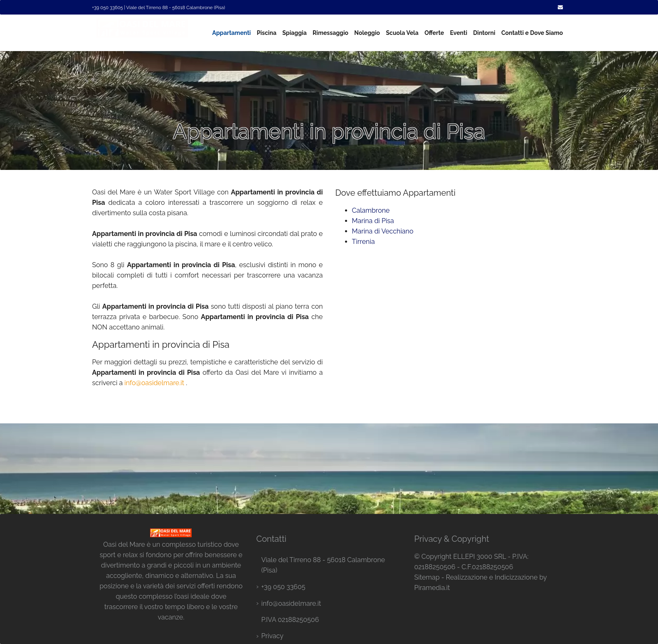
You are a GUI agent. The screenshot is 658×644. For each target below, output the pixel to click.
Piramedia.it (432, 588)
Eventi (458, 33)
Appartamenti (232, 33)
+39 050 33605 (283, 587)
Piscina (267, 33)
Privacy (272, 636)
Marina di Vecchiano (383, 231)
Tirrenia (364, 242)
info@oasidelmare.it (154, 383)
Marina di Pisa (373, 221)
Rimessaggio (330, 33)
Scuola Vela (402, 33)
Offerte (434, 33)
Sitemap (427, 577)
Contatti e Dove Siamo (532, 33)
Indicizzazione (516, 577)
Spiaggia (294, 33)
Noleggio (367, 33)
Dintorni (484, 33)
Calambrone (371, 210)
